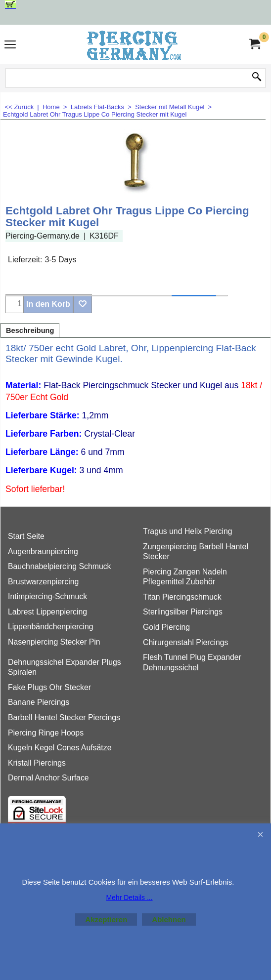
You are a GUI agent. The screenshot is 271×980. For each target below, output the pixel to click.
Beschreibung (30, 330)
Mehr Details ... (129, 898)
